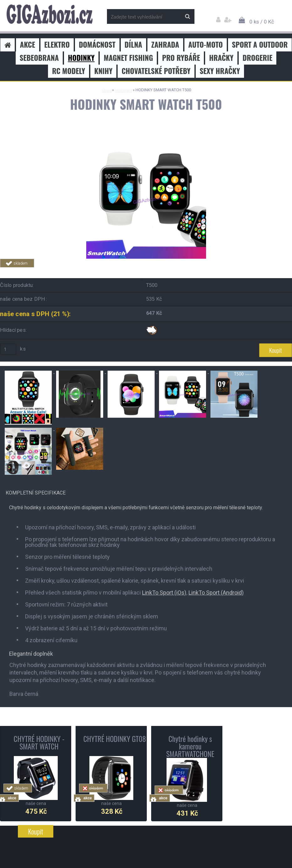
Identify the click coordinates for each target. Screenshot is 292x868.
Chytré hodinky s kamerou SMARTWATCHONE (190, 746)
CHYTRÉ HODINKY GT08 (115, 739)
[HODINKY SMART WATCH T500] (146, 141)
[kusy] (8, 349)
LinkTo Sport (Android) (216, 593)
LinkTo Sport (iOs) (164, 593)
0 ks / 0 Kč (262, 22)
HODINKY (123, 90)
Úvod (106, 90)
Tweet (90, 271)
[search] (187, 17)
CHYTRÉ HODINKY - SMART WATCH (39, 743)
